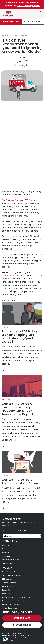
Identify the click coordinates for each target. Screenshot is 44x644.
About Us (6, 545)
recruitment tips (10, 276)
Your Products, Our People (11, 560)
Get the (28, 6)
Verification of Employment (12, 576)
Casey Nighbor (22, 65)
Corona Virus (7, 594)
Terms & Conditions (9, 583)
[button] (5, 639)
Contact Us (6, 556)
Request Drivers (33, 22)
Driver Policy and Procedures (12, 572)
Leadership (6, 553)
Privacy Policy (7, 590)
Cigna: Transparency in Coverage (14, 601)
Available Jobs (11, 22)
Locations (6, 549)
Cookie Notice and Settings (11, 605)
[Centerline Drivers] (8, 14)
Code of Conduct (8, 586)
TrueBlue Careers (8, 563)
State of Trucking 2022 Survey (22, 200)
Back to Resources (15, 36)
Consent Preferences (10, 608)
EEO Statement (7, 579)
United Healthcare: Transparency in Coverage (18, 597)
